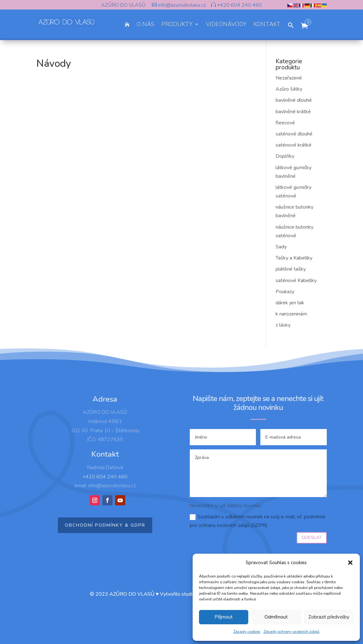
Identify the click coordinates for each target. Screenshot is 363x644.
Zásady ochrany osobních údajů (291, 632)
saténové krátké (294, 145)
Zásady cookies (247, 632)
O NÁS (146, 25)
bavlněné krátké (293, 112)
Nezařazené (289, 78)
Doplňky (285, 156)
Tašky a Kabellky (294, 258)
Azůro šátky (289, 89)
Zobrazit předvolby (329, 617)
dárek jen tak (290, 303)
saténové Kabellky (296, 280)
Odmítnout (276, 617)
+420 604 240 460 (239, 5)
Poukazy (285, 292)
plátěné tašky (291, 269)
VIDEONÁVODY (226, 25)
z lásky (283, 325)
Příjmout (224, 617)
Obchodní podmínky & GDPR (105, 525)
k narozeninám (291, 314)
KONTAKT (267, 25)
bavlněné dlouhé (294, 100)
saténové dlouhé (294, 134)
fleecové (285, 123)
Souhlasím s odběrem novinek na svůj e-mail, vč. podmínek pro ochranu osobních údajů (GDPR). (258, 521)
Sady (281, 247)
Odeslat (312, 538)
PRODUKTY (177, 25)
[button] (350, 563)
